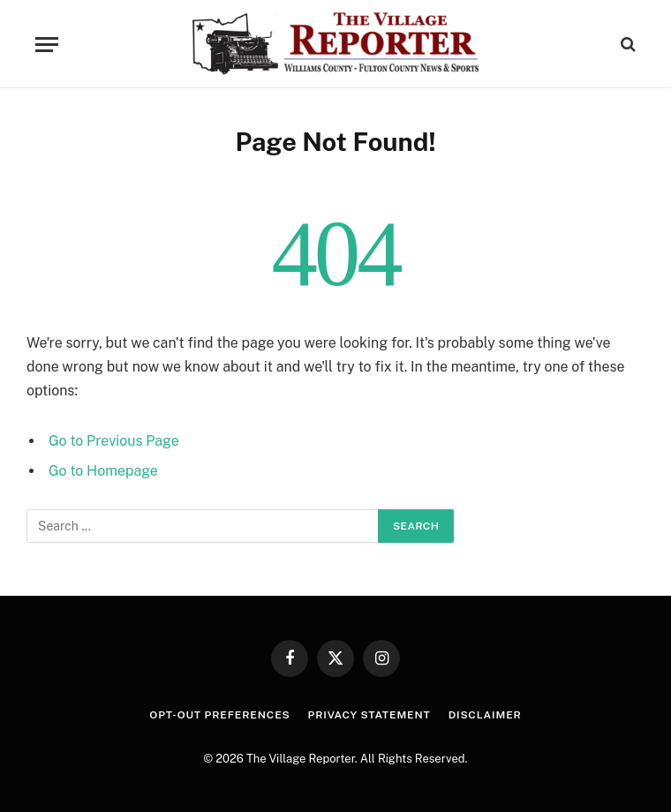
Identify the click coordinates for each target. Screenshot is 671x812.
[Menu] (47, 45)
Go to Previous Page (114, 441)
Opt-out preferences (219, 715)
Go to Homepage (103, 471)
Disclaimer (485, 715)
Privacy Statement (369, 715)
